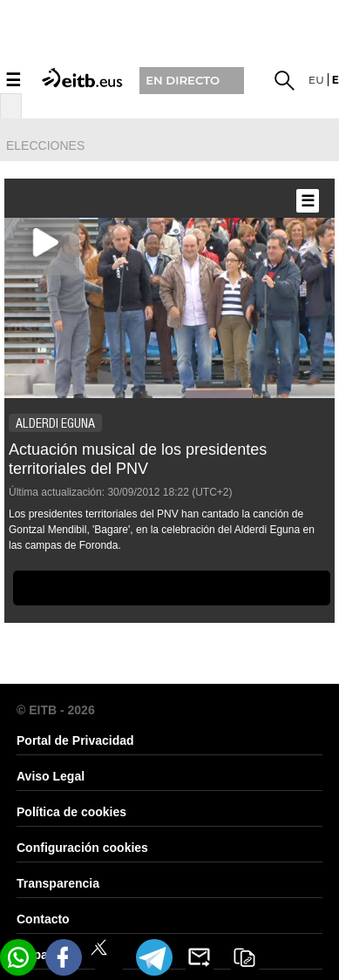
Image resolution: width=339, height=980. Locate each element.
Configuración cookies (82, 848)
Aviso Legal (51, 776)
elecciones (45, 145)
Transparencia (58, 883)
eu (316, 80)
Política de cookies (71, 812)
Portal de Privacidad (75, 740)
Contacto (43, 919)
